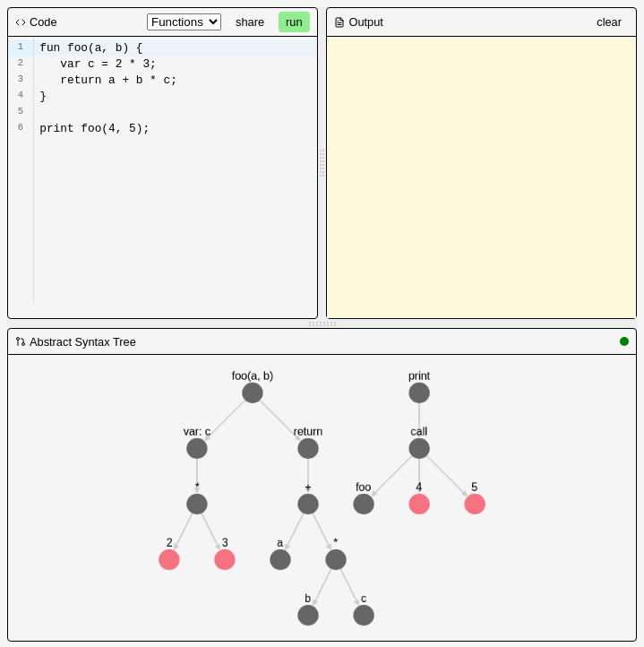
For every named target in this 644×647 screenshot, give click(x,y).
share (250, 22)
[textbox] (175, 126)
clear (609, 22)
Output (358, 22)
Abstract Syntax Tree (76, 342)
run (294, 22)
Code (36, 22)
